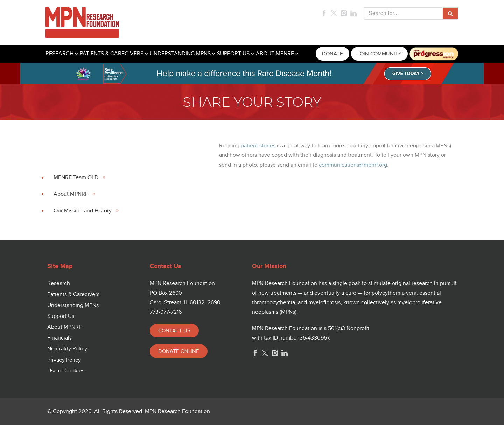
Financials (59, 338)
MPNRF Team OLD (76, 178)
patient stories (258, 146)
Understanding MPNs (73, 305)
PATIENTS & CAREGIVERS (112, 54)
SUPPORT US (233, 54)
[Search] (403, 13)
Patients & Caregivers (73, 295)
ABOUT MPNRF (275, 54)
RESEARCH (59, 54)
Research (59, 283)
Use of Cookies (66, 371)
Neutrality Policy (67, 349)
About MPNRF (71, 194)
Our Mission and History (83, 211)
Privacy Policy (64, 360)
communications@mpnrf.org (353, 165)
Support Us (61, 316)
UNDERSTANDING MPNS (180, 54)
